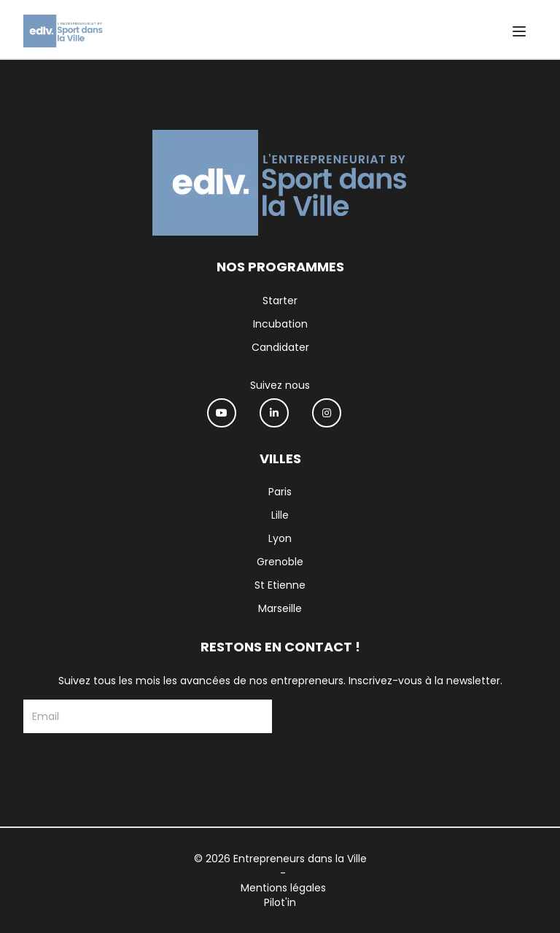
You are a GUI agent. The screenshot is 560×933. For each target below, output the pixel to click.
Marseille (280, 608)
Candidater (280, 347)
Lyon (280, 538)
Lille (280, 515)
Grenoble (280, 562)
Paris (280, 492)
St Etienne (280, 585)
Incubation (280, 324)
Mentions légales (283, 888)
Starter (280, 301)
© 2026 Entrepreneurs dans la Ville (280, 859)
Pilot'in (280, 902)
